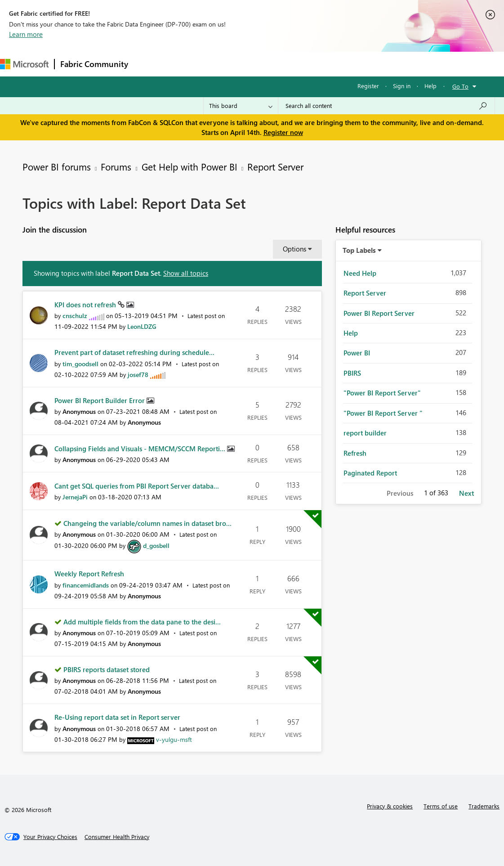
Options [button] (294, 249)
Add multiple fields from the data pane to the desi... (142, 622)
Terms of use (441, 806)
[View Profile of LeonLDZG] (142, 326)
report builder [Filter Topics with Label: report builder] (365, 433)
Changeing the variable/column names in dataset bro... (147, 523)
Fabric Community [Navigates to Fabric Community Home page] (94, 64)
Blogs (305, 64)
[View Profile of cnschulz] (75, 316)
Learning (340, 64)
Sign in (402, 86)
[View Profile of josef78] (138, 375)
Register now (283, 132)
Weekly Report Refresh (89, 574)
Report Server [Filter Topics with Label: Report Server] (365, 293)
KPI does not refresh (86, 305)
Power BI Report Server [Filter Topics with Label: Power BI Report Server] (379, 313)
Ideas (225, 64)
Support (378, 64)
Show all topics (186, 273)
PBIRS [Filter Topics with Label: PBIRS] (352, 373)
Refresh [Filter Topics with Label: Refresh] (355, 453)
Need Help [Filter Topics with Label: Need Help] (360, 273)
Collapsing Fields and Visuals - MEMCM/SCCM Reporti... (141, 449)
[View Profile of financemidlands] (86, 585)
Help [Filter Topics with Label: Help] (351, 333)
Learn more (26, 34)
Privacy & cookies (390, 806)
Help (430, 86)
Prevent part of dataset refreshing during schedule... (134, 352)
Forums (149, 64)
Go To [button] (460, 86)
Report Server (275, 166)
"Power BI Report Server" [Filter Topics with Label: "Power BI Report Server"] (382, 393)
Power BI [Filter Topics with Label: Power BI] (357, 353)
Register (368, 86)
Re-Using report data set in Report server (117, 717)
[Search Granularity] (241, 106)
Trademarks (484, 806)
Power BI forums (57, 166)
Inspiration (188, 64)
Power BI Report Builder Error (100, 400)
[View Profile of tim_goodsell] (80, 364)
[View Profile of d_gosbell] (156, 545)
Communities (265, 64)
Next (466, 493)
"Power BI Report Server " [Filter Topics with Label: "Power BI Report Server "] (383, 413)
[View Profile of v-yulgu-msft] (174, 739)
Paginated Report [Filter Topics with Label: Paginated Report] (370, 473)
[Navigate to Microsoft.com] (24, 64)
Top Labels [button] (359, 250)
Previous (400, 493)
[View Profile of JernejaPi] (75, 497)
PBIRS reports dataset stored (107, 669)
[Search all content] (386, 106)
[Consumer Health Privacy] (117, 837)
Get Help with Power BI (190, 166)
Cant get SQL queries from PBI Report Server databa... (137, 486)
